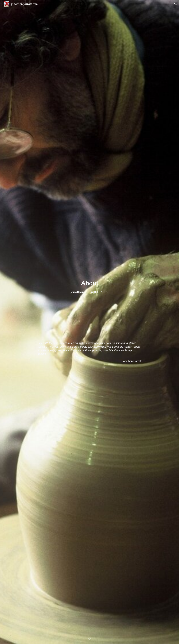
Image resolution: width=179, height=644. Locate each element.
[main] (89, 308)
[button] (176, 4)
